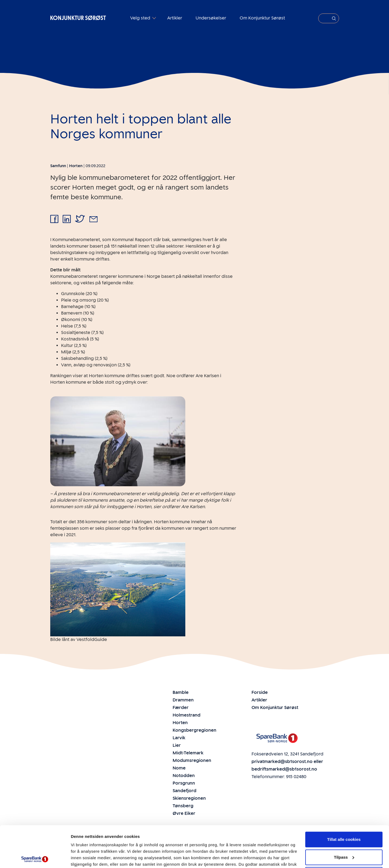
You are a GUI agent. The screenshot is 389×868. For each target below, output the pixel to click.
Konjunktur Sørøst (78, 18)
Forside (260, 692)
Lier (177, 745)
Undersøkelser (211, 18)
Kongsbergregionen (194, 730)
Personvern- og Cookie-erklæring (105, 842)
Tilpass (344, 816)
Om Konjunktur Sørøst (262, 18)
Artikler (175, 18)
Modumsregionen (192, 760)
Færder (181, 707)
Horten (180, 723)
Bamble (181, 692)
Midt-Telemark (188, 753)
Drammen (183, 700)
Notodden (184, 776)
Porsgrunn (184, 783)
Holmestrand (187, 715)
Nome (179, 768)
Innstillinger (82, 857)
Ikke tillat (344, 834)
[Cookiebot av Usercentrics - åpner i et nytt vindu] (35, 857)
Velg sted (141, 18)
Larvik (179, 738)
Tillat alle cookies (344, 798)
